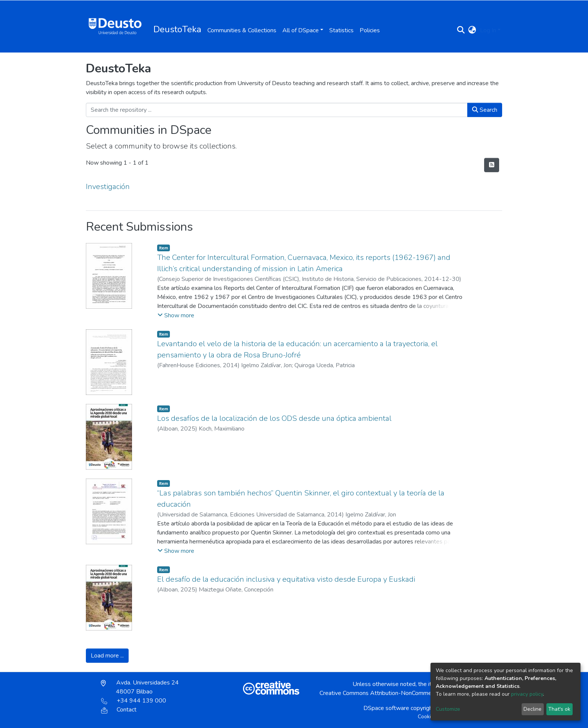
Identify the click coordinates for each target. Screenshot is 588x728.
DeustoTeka (177, 29)
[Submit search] (461, 30)
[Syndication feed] (492, 165)
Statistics (341, 30)
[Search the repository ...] (277, 110)
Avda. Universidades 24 (140, 687)
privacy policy (527, 694)
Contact (119, 710)
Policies (370, 30)
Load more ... (107, 656)
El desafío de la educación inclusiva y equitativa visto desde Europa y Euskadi (286, 579)
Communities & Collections (242, 30)
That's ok (559, 709)
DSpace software (386, 708)
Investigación (108, 187)
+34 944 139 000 (133, 701)
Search (485, 110)
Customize (448, 709)
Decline (532, 709)
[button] (472, 30)
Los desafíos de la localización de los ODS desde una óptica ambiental (274, 418)
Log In (488, 30)
